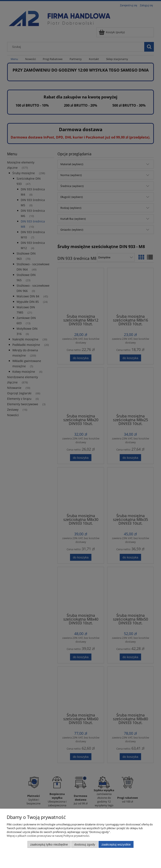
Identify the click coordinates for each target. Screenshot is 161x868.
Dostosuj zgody (85, 844)
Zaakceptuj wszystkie (116, 844)
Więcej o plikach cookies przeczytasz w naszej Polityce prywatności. (48, 836)
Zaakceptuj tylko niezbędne (49, 844)
